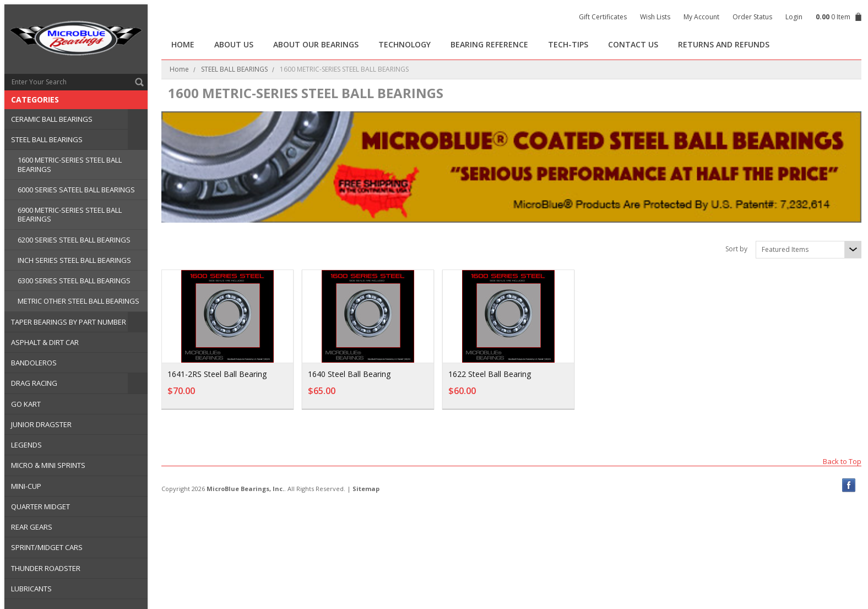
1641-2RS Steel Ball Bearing (217, 374)
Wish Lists (655, 17)
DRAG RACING (34, 383)
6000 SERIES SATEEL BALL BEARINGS (76, 190)
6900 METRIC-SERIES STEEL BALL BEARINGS (70, 214)
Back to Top (842, 461)
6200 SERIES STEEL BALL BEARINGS (74, 240)
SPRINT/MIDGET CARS (47, 547)
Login (794, 17)
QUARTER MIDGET (40, 506)
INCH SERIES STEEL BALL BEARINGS (74, 260)
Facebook (849, 485)
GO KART (26, 404)
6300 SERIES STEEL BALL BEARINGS (74, 281)
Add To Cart (256, 396)
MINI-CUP (26, 486)
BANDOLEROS (34, 363)
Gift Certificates (603, 17)
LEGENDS (26, 445)
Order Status (752, 17)
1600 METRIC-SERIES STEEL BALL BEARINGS (70, 164)
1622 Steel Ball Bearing (490, 374)
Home (179, 69)
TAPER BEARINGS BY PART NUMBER (69, 322)
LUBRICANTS (31, 589)
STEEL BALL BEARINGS (47, 139)
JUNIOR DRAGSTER (41, 424)
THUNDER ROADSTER (46, 568)
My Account (701, 17)
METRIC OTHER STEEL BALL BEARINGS (78, 301)
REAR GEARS (32, 527)
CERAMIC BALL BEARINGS (52, 119)
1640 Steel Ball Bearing (349, 374)
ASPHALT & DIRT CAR (45, 342)
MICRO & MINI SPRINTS (48, 465)
